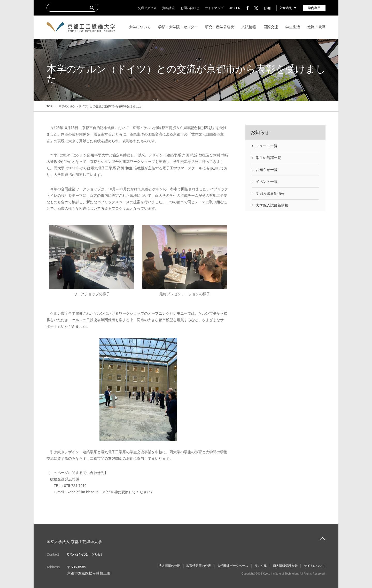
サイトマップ (214, 8)
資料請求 (168, 8)
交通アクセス (147, 8)
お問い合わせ (190, 8)
